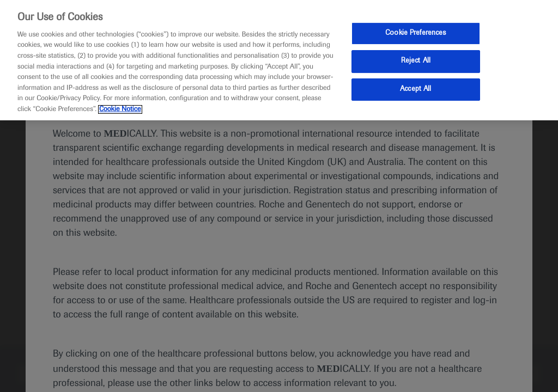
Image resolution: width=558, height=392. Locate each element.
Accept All (416, 89)
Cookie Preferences (416, 33)
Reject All (416, 61)
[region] (279, 60)
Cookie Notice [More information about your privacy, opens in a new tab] (120, 109)
